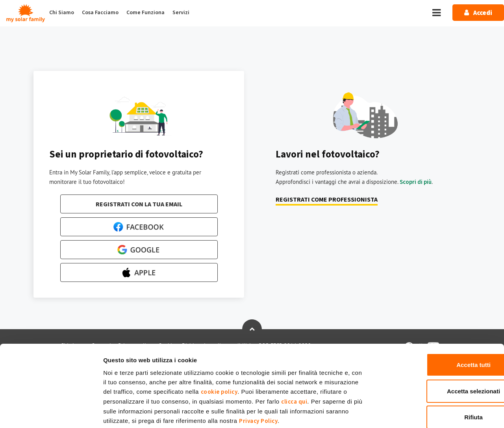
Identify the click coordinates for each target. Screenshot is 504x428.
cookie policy (219, 351)
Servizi (181, 13)
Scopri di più (416, 182)
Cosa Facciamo (100, 13)
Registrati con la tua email (139, 204)
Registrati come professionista (327, 200)
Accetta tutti (438, 324)
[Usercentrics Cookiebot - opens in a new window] (51, 413)
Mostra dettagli (414, 412)
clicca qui (294, 360)
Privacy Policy (258, 380)
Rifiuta (438, 376)
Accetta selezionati (438, 350)
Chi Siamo (62, 13)
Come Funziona (145, 13)
